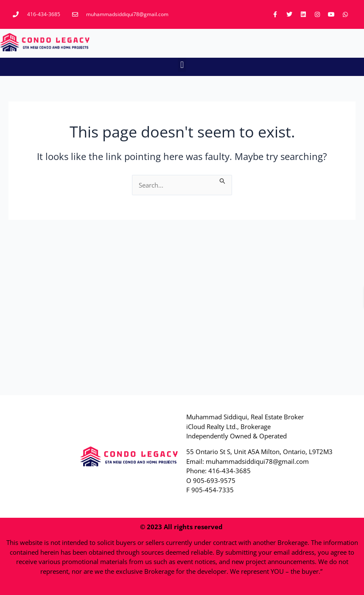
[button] (182, 65)
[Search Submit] (223, 180)
